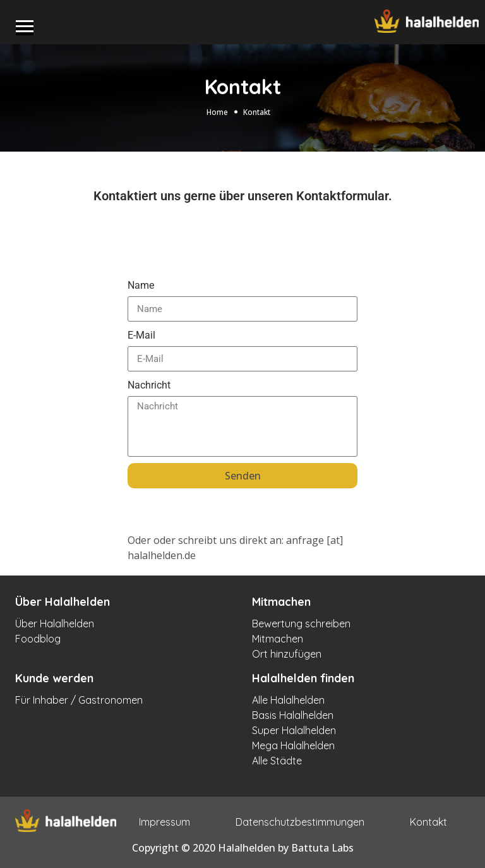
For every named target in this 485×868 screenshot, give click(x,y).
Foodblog (38, 639)
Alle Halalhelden (288, 700)
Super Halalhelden (294, 730)
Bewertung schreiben (301, 624)
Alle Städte (277, 761)
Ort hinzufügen (287, 654)
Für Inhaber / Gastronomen (79, 700)
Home (217, 112)
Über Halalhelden (55, 624)
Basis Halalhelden (293, 715)
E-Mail (141, 335)
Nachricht (149, 385)
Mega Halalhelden (293, 745)
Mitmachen (278, 639)
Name (141, 285)
